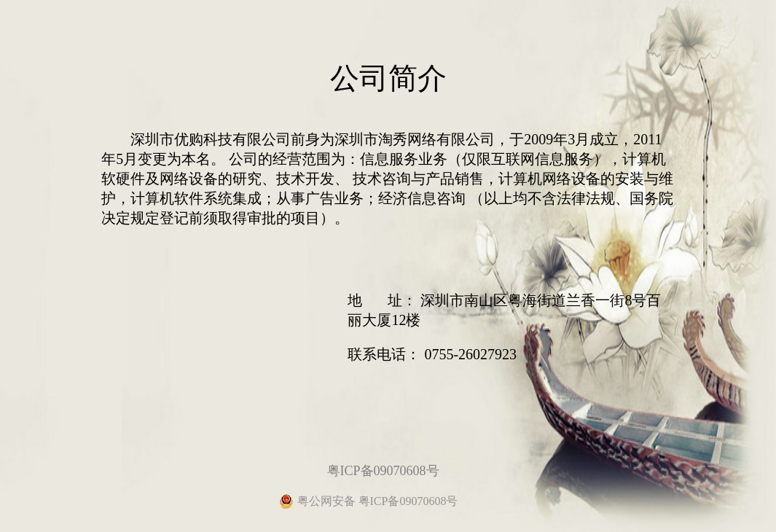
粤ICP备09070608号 (383, 471)
